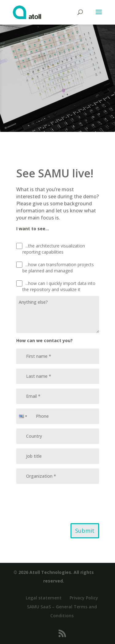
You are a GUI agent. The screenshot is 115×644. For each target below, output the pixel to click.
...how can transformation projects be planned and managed (55, 268)
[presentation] (52, 505)
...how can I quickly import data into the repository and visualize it (56, 286)
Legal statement (44, 598)
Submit (85, 531)
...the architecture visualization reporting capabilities (51, 249)
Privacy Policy (84, 598)
